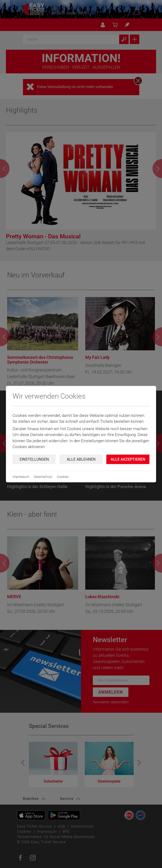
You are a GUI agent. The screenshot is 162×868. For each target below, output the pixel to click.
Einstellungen (34, 459)
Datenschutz (43, 476)
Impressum (21, 476)
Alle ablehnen (81, 459)
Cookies (63, 476)
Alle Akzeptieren (128, 459)
